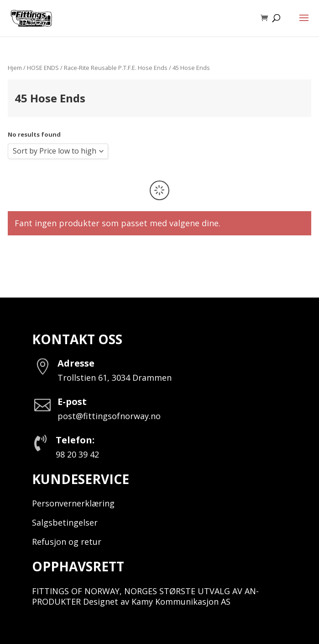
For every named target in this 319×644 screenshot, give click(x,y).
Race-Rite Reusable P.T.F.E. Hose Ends (116, 68)
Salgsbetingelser (65, 522)
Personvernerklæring (73, 503)
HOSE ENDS (43, 68)
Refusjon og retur (67, 542)
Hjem (15, 68)
